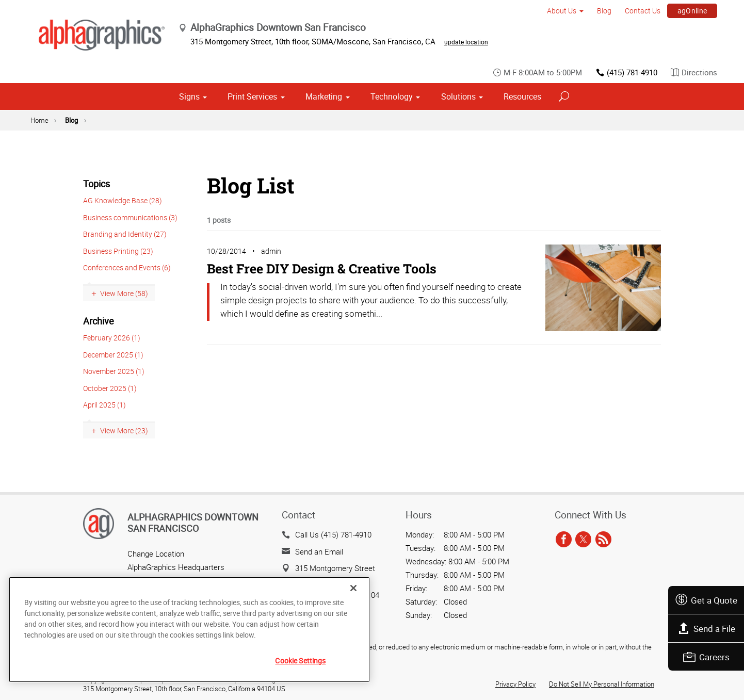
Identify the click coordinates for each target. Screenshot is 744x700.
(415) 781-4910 (626, 73)
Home (39, 120)
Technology (392, 96)
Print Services (252, 96)
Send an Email (319, 551)
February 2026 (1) (112, 338)
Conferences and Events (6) (127, 267)
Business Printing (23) (118, 251)
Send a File (706, 629)
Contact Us (643, 11)
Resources (522, 96)
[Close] (353, 588)
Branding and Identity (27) (125, 234)
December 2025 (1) (113, 355)
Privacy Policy (515, 684)
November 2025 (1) (114, 371)
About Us (562, 11)
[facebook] (564, 540)
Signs (189, 96)
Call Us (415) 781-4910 (333, 534)
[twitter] (583, 540)
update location (466, 42)
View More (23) (124, 430)
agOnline (692, 11)
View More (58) (124, 293)
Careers (706, 657)
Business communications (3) (130, 217)
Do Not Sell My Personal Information (602, 684)
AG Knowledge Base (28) (123, 200)
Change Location (156, 554)
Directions (694, 73)
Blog (604, 11)
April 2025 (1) (104, 405)
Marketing (324, 96)
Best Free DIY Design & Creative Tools (322, 268)
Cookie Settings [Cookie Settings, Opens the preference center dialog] (300, 661)
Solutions (458, 96)
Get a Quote (706, 600)
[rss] (603, 540)
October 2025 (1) (110, 388)
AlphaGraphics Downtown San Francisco (193, 523)
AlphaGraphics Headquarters (176, 567)
